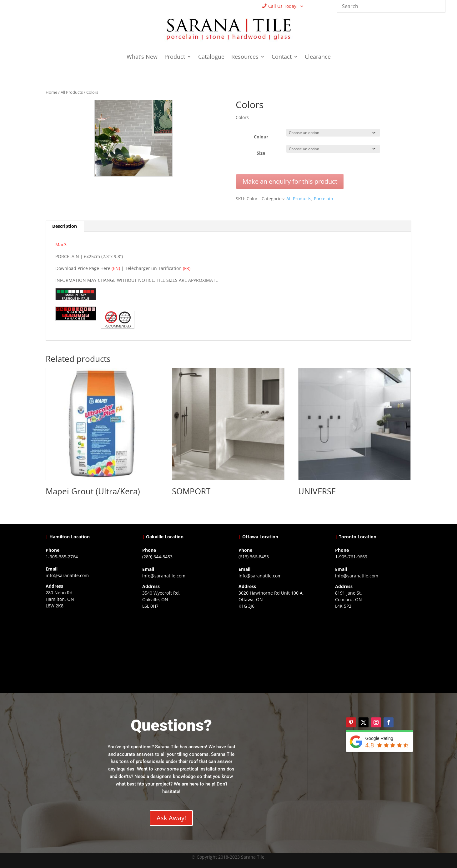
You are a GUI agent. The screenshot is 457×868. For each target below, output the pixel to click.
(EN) (116, 268)
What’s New (142, 57)
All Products (72, 92)
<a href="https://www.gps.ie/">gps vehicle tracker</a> (373, 651)
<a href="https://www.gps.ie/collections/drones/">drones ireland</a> (180, 651)
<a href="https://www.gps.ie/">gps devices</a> (277, 651)
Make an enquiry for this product (290, 181)
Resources (245, 57)
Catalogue (211, 57)
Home (51, 92)
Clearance (318, 57)
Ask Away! (171, 818)
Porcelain (324, 199)
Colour (261, 137)
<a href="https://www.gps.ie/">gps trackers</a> (84, 650)
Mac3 (61, 244)
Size (261, 153)
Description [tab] (65, 226)
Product (175, 57)
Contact (282, 57)
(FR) (187, 268)
